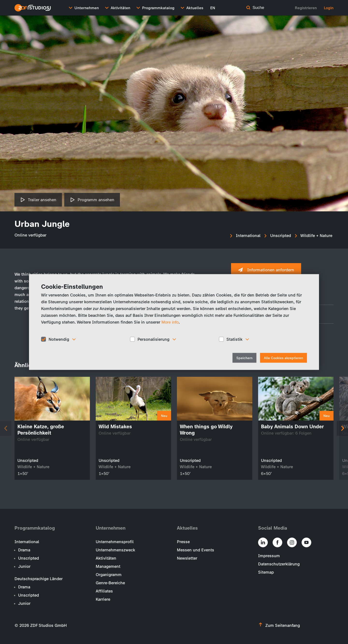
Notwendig (59, 339)
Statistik (234, 339)
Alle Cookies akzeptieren (283, 358)
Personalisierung (153, 339)
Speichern (244, 358)
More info (170, 322)
